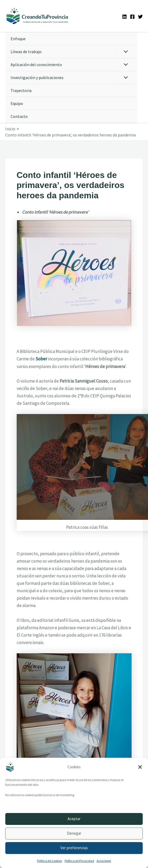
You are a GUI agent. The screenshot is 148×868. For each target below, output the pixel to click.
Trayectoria (21, 90)
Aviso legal (104, 861)
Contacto (19, 116)
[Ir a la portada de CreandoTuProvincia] (37, 16)
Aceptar (74, 819)
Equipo (17, 103)
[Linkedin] (124, 17)
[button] (140, 767)
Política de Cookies (50, 861)
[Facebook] (132, 17)
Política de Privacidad (79, 861)
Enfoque (18, 39)
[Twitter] (140, 17)
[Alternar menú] (125, 52)
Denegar (74, 833)
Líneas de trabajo (26, 52)
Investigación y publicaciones (37, 77)
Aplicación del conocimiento (36, 65)
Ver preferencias (74, 848)
